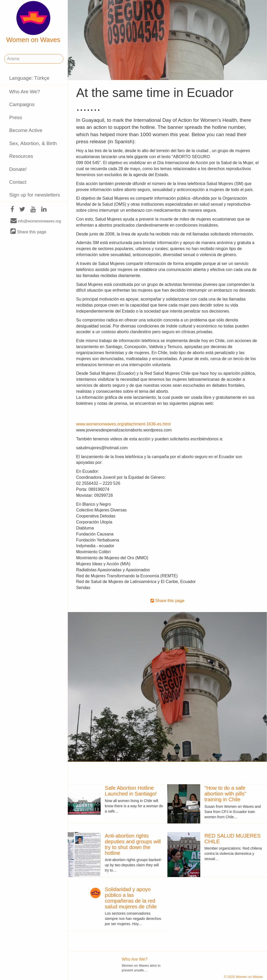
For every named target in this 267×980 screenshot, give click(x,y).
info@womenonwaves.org (36, 221)
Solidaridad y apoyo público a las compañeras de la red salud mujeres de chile (131, 898)
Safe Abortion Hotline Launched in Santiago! (131, 791)
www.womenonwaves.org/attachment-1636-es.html (123, 424)
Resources (21, 156)
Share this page (28, 232)
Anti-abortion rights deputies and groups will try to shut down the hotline (133, 844)
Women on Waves (33, 22)
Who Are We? (25, 92)
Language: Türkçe (29, 78)
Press (16, 117)
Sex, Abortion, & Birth (33, 143)
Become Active (26, 130)
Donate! (18, 169)
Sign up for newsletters (35, 195)
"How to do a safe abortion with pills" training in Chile (225, 794)
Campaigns (22, 104)
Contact (18, 182)
